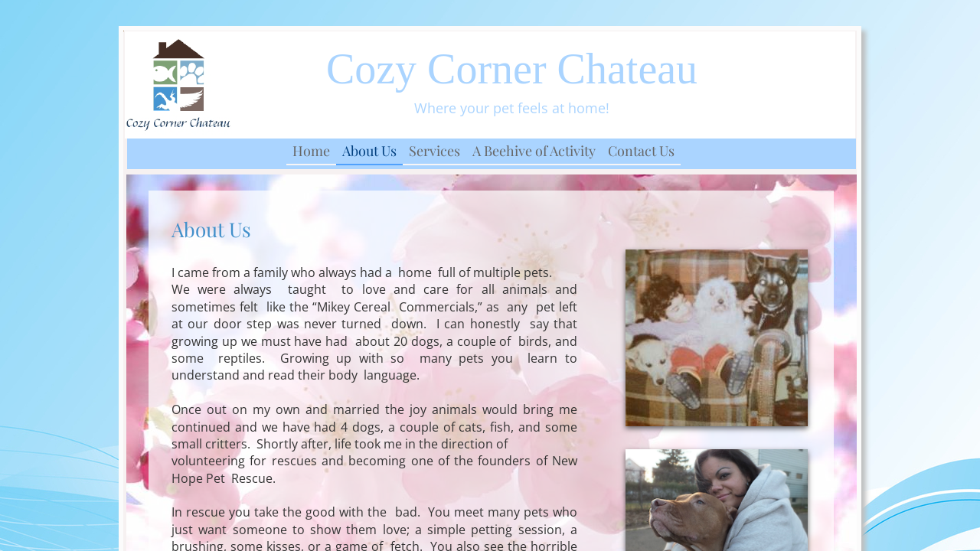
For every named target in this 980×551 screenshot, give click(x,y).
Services (434, 151)
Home (311, 151)
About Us (369, 151)
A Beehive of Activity (534, 151)
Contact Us (641, 151)
